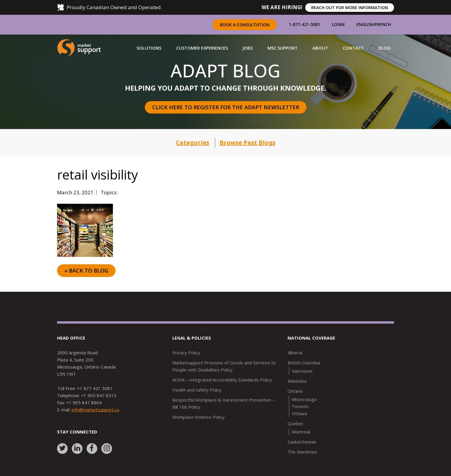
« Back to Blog (86, 270)
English (365, 24)
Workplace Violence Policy (198, 417)
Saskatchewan (302, 442)
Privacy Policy (186, 353)
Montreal (301, 432)
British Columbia (304, 363)
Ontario (295, 391)
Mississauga (304, 399)
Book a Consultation (245, 25)
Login (338, 24)
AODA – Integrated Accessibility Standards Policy (222, 380)
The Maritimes (302, 452)
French (383, 24)
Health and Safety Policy (197, 390)
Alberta (295, 353)
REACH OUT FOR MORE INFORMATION (350, 8)
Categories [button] (193, 142)
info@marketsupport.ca (95, 410)
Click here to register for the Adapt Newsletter (226, 107)
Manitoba (297, 381)
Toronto (300, 406)
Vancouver (302, 371)
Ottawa (299, 413)
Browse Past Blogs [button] (248, 142)
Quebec (296, 423)
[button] (149, 48)
